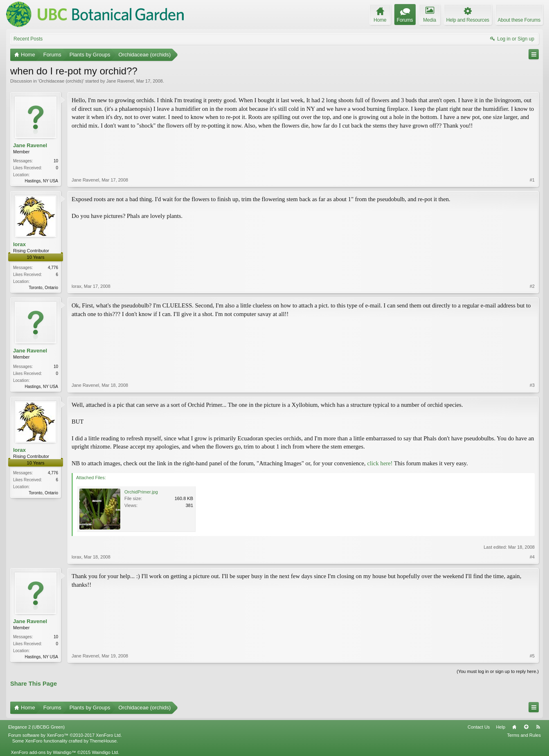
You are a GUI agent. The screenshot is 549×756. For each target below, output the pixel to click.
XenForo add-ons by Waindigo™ (43, 752)
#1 (532, 180)
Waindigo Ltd (105, 752)
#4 (532, 557)
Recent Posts (28, 39)
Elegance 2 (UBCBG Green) (36, 727)
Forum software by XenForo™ (65, 735)
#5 (532, 656)
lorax (19, 244)
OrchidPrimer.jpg (141, 492)
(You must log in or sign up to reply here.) (498, 671)
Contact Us (479, 727)
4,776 (53, 268)
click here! (380, 463)
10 (56, 161)
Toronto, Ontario (43, 288)
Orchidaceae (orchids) (61, 81)
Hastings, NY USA (41, 181)
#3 (532, 385)
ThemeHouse (103, 741)
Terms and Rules (524, 735)
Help (501, 727)
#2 (532, 286)
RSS (538, 727)
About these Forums (519, 20)
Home (514, 727)
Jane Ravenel (120, 81)
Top (526, 727)
